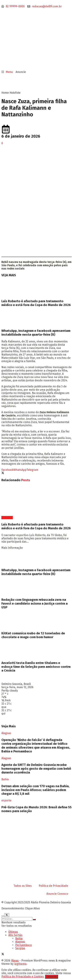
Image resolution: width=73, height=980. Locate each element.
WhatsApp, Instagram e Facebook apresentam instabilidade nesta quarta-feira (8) (36, 333)
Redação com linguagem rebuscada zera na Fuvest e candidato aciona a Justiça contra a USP (35, 604)
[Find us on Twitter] (3, 954)
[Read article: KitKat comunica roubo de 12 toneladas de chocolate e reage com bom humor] (36, 620)
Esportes (7, 518)
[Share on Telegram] (32, 470)
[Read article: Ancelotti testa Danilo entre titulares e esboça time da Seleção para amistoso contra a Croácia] (36, 650)
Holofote (15, 93)
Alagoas (6, 733)
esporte (6, 800)
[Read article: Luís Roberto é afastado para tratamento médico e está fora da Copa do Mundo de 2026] (36, 288)
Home (5, 93)
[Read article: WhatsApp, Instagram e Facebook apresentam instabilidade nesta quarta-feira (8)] (36, 318)
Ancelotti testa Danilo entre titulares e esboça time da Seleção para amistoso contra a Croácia (36, 667)
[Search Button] (34, 920)
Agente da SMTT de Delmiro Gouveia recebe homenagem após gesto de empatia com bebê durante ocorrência (36, 769)
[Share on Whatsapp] (20, 470)
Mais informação (12, 548)
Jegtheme (20, 964)
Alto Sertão (15, 935)
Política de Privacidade (53, 886)
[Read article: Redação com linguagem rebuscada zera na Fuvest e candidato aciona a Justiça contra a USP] (36, 587)
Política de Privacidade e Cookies (23, 976)
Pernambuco (23, 945)
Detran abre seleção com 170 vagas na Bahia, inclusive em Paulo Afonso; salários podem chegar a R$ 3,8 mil (35, 790)
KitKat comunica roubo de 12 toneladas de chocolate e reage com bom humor (33, 635)
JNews (15, 961)
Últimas (13, 932)
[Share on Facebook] (7, 470)
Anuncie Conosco (57, 894)
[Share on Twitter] (3, 473)
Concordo (52, 977)
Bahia (5, 779)
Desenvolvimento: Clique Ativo (21, 908)
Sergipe (20, 948)
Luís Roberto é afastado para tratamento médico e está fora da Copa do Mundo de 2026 (36, 303)
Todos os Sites (23, 886)
